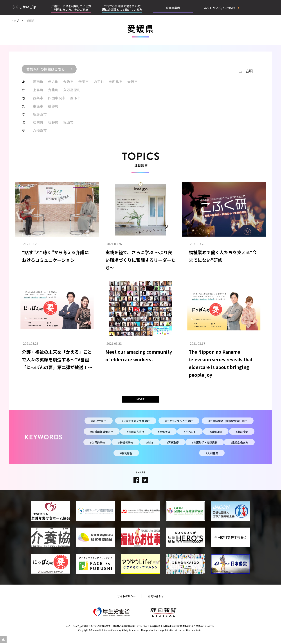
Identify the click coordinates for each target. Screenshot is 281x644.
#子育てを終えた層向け (136, 421)
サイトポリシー (126, 596)
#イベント (190, 432)
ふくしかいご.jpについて (220, 8)
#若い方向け (99, 421)
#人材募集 (212, 453)
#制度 (150, 442)
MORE (140, 400)
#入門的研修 (97, 442)
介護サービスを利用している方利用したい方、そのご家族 (71, 8)
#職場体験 (216, 432)
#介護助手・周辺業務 (205, 442)
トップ (15, 21)
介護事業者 (173, 8)
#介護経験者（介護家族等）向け (228, 421)
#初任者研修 (126, 442)
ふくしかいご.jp (24, 7)
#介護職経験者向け (102, 432)
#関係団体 (164, 432)
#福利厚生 (126, 453)
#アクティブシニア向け (179, 421)
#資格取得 (173, 442)
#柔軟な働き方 (239, 442)
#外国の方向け (135, 432)
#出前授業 (242, 432)
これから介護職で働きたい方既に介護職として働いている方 (122, 8)
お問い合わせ (156, 596)
